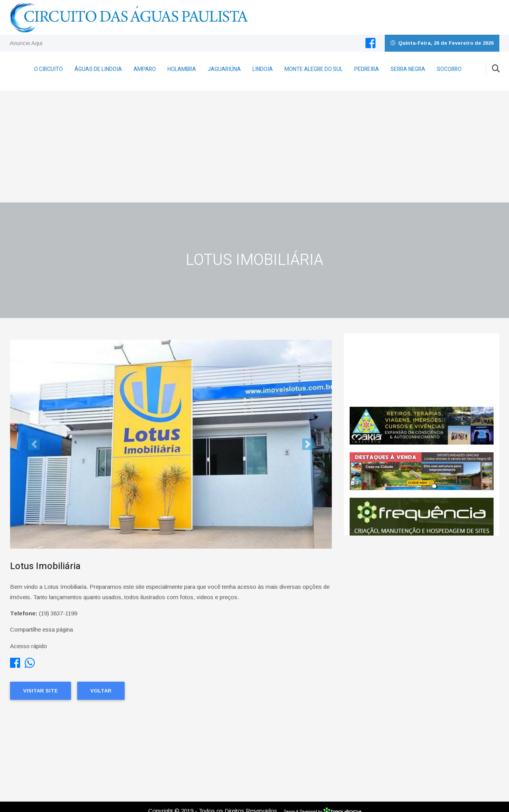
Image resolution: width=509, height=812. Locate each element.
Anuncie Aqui (26, 43)
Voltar (101, 691)
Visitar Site (41, 691)
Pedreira (367, 69)
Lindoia (263, 69)
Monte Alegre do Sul (314, 69)
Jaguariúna (224, 69)
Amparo (145, 69)
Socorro (449, 69)
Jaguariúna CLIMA (422, 370)
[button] (34, 444)
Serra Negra (408, 69)
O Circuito (48, 69)
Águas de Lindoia (98, 69)
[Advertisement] (255, 145)
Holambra (182, 69)
